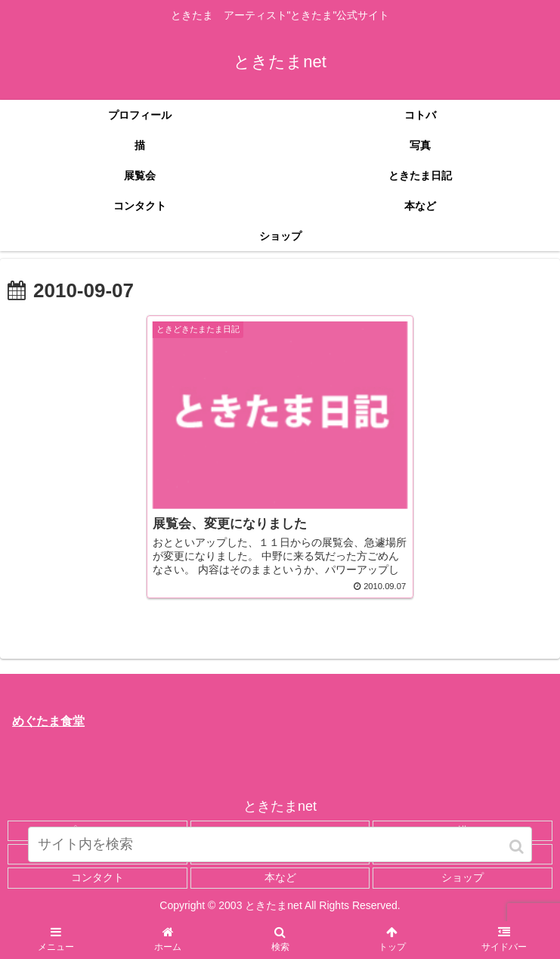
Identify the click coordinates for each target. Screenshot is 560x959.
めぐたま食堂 (48, 721)
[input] (280, 844)
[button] (518, 847)
